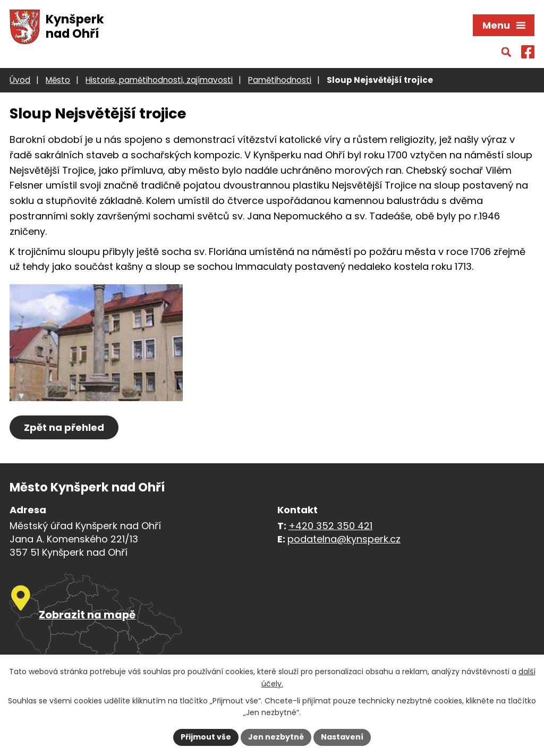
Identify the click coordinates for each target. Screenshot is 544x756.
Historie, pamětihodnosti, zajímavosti (159, 80)
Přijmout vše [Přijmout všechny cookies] (206, 737)
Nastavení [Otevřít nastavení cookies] (342, 737)
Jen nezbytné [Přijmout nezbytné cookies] (276, 737)
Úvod (20, 80)
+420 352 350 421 (330, 526)
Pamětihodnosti (280, 80)
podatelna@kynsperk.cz (344, 539)
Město (58, 80)
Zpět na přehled (64, 427)
